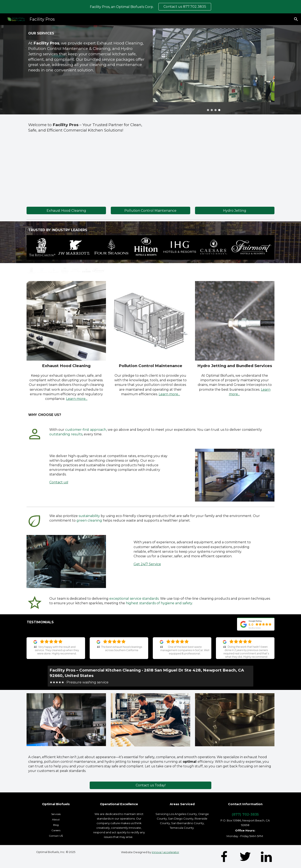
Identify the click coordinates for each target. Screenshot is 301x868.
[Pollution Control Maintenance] (150, 211)
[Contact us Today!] (150, 785)
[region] (150, 7)
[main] (87, 33)
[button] (296, 19)
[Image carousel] (214, 70)
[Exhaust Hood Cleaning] (66, 211)
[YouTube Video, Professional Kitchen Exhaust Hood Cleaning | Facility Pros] (214, 159)
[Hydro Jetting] (235, 211)
